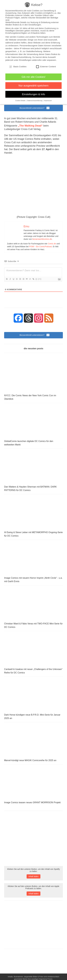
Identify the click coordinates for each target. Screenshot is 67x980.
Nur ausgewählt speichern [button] (34, 86)
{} (37, 280)
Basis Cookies (18, 66)
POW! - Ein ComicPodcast (40, 247)
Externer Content (46, 66)
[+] (40, 280)
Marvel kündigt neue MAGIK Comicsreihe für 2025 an (30, 763)
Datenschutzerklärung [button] (35, 101)
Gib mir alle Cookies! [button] (34, 77)
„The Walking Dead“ (30, 127)
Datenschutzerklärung (21, 57)
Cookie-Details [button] (21, 101)
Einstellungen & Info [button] (34, 94)
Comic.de (52, 245)
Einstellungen (25, 60)
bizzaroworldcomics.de (42, 240)
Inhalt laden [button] (33, 879)
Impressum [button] (48, 101)
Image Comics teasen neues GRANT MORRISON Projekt (32, 805)
